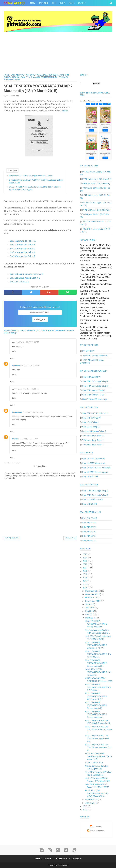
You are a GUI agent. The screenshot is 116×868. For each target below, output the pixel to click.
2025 (85, 554)
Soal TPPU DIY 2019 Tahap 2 (95, 413)
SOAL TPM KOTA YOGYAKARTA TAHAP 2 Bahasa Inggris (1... (96, 663)
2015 (85, 588)
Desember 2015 (93, 591)
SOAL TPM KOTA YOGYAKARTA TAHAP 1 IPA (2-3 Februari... (98, 687)
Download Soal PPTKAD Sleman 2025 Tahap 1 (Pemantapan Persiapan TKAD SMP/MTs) (95, 301)
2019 (85, 574)
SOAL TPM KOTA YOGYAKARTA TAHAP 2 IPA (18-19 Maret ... (98, 654)
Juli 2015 (90, 604)
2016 (85, 584)
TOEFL (33, 3)
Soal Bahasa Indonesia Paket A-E (26, 274)
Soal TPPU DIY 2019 (91, 418)
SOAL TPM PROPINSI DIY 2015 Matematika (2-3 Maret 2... (98, 730)
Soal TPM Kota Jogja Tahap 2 (95, 381)
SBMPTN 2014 (89, 541)
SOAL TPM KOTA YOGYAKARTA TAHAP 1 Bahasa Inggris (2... (96, 705)
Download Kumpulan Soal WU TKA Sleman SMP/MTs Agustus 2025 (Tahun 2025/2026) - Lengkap (96, 277)
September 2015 (93, 601)
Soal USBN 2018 (90, 504)
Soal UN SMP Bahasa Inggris (95, 472)
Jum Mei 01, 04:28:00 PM (33, 412)
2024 (85, 558)
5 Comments (14, 96)
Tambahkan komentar (13, 463)
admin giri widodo (97, 831)
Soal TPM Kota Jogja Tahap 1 (95, 386)
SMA (70, 3)
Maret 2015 (91, 618)
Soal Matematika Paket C (23, 248)
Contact (48, 859)
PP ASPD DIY (88, 351)
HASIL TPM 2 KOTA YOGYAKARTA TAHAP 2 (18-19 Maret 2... (98, 672)
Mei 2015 (90, 611)
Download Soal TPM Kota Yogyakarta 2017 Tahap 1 (31, 176)
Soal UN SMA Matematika (94, 459)
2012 (85, 810)
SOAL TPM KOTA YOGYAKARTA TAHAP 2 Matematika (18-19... (96, 645)
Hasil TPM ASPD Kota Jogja (95, 399)
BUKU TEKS (44, 3)
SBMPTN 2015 (89, 536)
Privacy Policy (61, 859)
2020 (85, 571)
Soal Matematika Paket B (23, 245)
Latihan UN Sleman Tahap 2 (94, 431)
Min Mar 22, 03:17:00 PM (29, 342)
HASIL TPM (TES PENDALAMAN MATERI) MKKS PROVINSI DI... (96, 793)
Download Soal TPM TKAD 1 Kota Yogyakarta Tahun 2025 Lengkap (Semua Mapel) (95, 248)
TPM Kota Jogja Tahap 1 (93, 445)
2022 (85, 564)
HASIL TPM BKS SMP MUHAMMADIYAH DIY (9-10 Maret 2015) (98, 756)
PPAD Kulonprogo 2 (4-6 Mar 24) (97, 179)
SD (53, 3)
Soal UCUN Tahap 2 (91, 427)
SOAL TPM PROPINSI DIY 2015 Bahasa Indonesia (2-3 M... (98, 747)
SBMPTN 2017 (89, 527)
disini (65, 111)
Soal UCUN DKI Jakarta (92, 500)
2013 (85, 806)
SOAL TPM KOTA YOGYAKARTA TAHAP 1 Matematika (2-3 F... (96, 696)
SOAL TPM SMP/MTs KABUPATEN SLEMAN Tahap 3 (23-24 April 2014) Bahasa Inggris (35, 188)
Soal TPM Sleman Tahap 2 (94, 390)
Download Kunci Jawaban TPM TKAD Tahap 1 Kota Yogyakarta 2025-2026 (94, 258)
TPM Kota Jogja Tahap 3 (93, 436)
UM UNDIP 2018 (90, 518)
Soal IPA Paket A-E (19, 282)
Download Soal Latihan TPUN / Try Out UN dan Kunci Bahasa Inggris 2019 (36, 181)
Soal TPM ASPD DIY (91, 377)
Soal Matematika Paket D (23, 252)
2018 (85, 578)
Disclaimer (77, 859)
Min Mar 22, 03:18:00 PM (30, 366)
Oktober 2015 (92, 598)
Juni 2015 (90, 608)
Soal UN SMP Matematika (94, 463)
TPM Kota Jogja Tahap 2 (93, 440)
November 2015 (93, 594)
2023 (85, 561)
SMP (62, 3)
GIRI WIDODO (63, 865)
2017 (85, 581)
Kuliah (81, 3)
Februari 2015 (92, 800)
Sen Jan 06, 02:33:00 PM (28, 439)
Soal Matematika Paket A (23, 241)
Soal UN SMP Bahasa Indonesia (96, 468)
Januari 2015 (91, 803)
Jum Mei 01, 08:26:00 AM (29, 389)
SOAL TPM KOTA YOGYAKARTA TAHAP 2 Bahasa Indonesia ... (96, 624)
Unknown (16, 366)
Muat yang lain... (40, 466)
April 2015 (90, 614)
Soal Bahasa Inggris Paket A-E (25, 278)
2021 (85, 568)
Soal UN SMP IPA (90, 477)
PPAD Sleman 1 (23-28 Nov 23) (96, 210)
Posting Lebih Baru (12, 538)
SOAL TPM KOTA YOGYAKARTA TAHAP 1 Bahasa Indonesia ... (96, 714)
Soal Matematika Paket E (23, 256)
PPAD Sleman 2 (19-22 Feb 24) (96, 184)
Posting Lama (70, 538)
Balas (14, 351)
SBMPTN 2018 (89, 523)
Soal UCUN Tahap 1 (91, 422)
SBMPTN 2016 (89, 532)
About (37, 859)
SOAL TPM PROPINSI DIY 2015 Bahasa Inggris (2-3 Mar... (97, 738)
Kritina (15, 439)
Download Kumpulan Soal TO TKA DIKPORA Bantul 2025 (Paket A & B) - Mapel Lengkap (96, 267)
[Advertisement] (58, 51)
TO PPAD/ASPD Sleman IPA (95, 356)
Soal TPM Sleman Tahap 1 (94, 395)
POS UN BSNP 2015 (94, 763)
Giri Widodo (97, 827)
